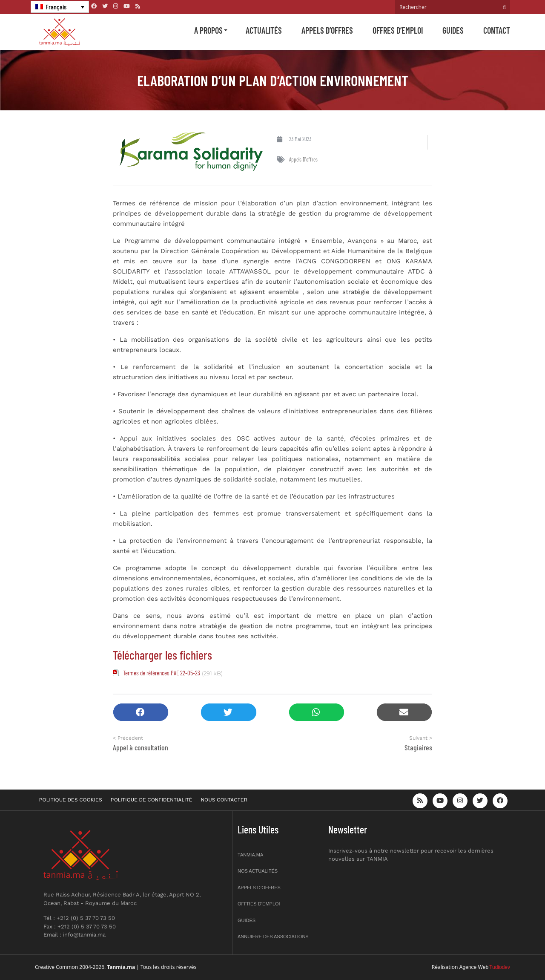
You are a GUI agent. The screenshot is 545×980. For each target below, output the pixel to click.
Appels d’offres (327, 30)
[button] (141, 712)
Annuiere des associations (273, 937)
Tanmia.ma (250, 855)
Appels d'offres (303, 159)
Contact (497, 30)
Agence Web (474, 967)
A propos (208, 30)
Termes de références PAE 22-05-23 (162, 673)
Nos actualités (258, 871)
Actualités (264, 30)
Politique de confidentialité (152, 800)
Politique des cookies (71, 800)
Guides (453, 30)
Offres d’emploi (398, 30)
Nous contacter (224, 800)
